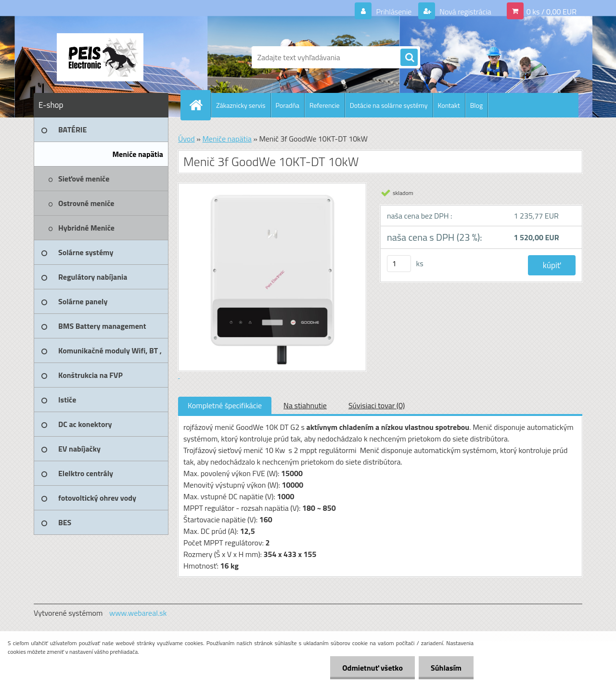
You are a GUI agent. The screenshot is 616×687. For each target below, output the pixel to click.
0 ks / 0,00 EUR (552, 12)
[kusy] (399, 264)
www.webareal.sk (138, 613)
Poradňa (288, 105)
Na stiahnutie (305, 405)
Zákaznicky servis (241, 105)
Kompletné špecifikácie (225, 405)
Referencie (325, 105)
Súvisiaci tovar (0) (377, 405)
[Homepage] (200, 105)
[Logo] (100, 57)
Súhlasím (446, 668)
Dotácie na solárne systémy (389, 105)
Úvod (186, 139)
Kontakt (449, 105)
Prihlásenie (394, 12)
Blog (476, 105)
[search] (409, 58)
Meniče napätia (227, 139)
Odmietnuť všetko (372, 668)
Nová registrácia (465, 12)
